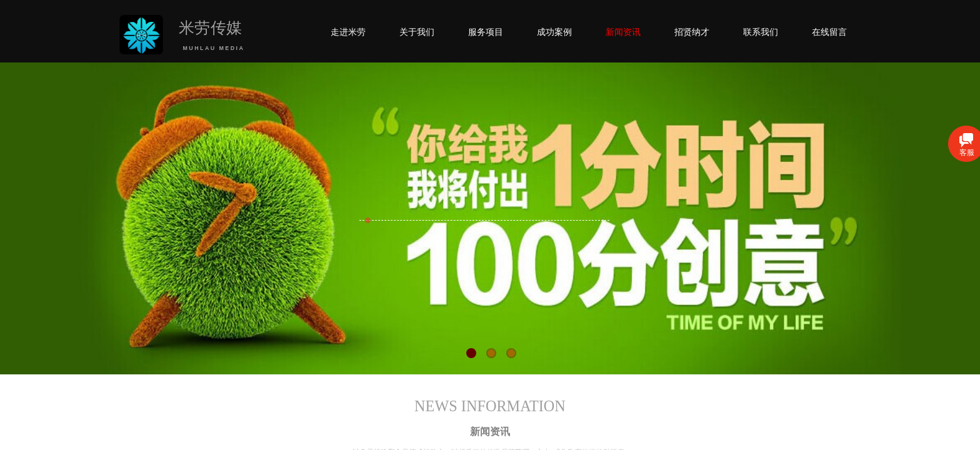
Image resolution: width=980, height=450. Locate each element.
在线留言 (829, 32)
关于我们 (417, 32)
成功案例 (554, 32)
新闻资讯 (623, 32)
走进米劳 (348, 32)
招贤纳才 (692, 32)
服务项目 (486, 32)
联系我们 (761, 32)
